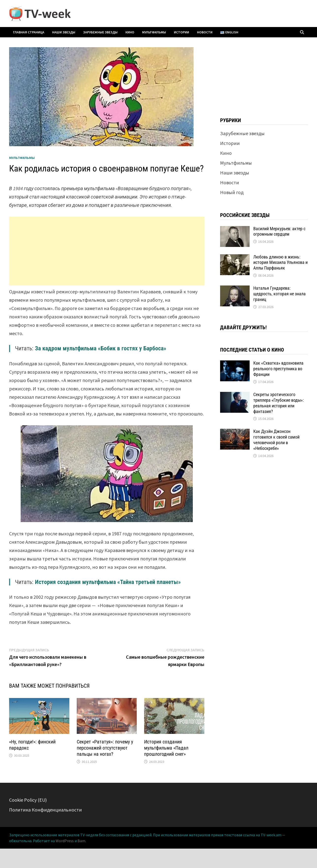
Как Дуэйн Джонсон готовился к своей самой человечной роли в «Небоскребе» (276, 440)
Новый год (232, 192)
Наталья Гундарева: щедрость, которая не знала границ (279, 294)
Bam (81, 841)
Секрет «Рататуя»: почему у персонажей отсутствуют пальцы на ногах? (105, 748)
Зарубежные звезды (100, 32)
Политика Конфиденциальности (45, 810)
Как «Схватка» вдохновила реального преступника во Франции (278, 369)
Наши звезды (64, 32)
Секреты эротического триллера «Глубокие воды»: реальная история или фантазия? (279, 403)
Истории (181, 32)
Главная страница (29, 32)
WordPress (65, 841)
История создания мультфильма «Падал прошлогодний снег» (166, 748)
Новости (205, 32)
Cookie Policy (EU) (28, 800)
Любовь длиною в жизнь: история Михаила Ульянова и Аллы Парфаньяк (280, 263)
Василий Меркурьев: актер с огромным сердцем (279, 231)
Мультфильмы (154, 32)
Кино (130, 32)
